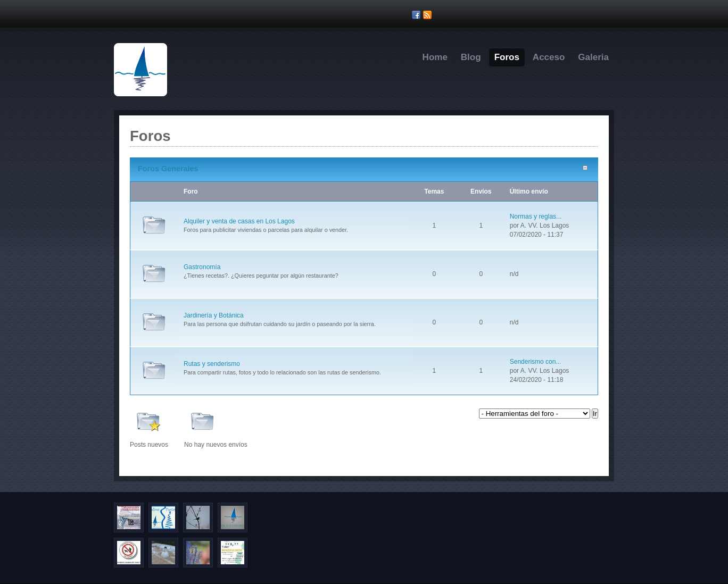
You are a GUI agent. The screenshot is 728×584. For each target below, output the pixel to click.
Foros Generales (168, 169)
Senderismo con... (536, 362)
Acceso (549, 57)
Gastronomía (202, 267)
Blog (471, 57)
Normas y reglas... (536, 216)
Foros (507, 57)
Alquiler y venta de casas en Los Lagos (239, 221)
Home (435, 57)
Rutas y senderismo (212, 364)
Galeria (593, 57)
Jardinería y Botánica (214, 315)
